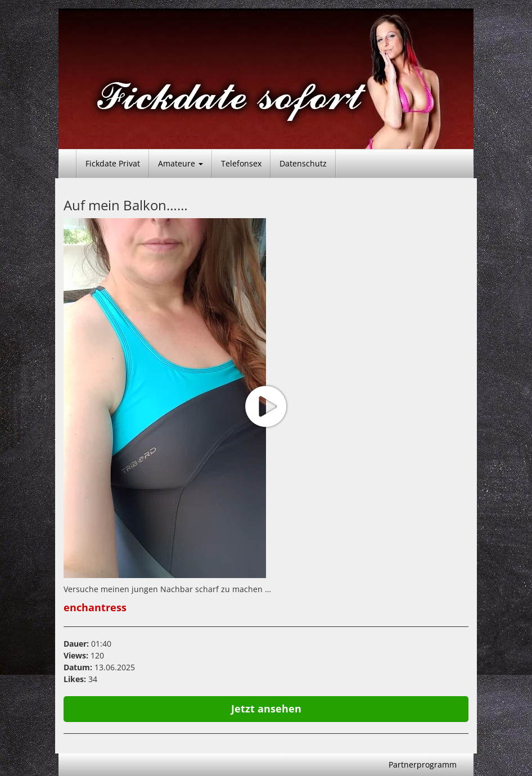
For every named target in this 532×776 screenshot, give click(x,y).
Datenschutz (303, 163)
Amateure (181, 163)
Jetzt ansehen (266, 709)
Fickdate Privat (113, 163)
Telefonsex (241, 163)
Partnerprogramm (423, 764)
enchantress (95, 607)
